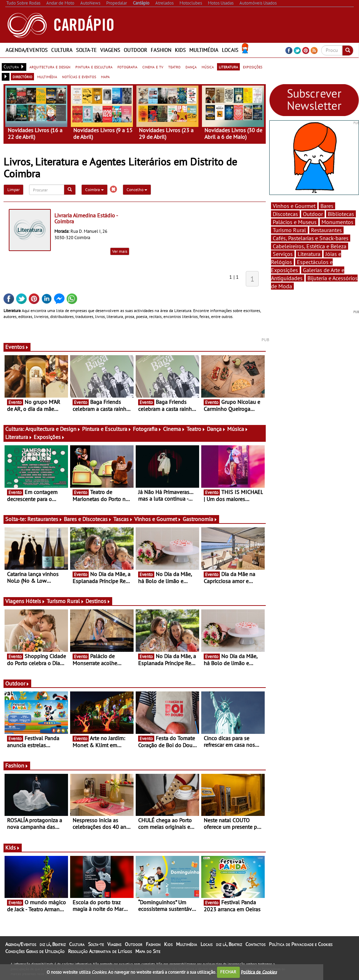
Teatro (196, 429)
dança (191, 67)
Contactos (255, 944)
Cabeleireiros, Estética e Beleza (310, 246)
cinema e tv (153, 67)
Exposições (49, 437)
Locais (230, 50)
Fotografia (147, 429)
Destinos (98, 601)
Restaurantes (45, 519)
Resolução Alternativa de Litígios (100, 951)
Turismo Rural (65, 601)
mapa (105, 76)
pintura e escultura (94, 67)
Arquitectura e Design (53, 429)
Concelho (137, 190)
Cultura (62, 50)
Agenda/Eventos (27, 50)
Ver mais (120, 251)
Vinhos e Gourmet (158, 519)
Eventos (17, 347)
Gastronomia (200, 519)
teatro (174, 67)
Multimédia (204, 50)
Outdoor (136, 50)
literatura (228, 67)
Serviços (283, 254)
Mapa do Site (148, 951)
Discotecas (285, 214)
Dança (216, 429)
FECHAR (228, 972)
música (208, 67)
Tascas (123, 519)
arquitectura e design (50, 67)
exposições (253, 67)
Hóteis (35, 601)
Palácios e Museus (295, 222)
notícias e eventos (79, 76)
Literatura (19, 437)
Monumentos (337, 222)
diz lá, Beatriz (53, 944)
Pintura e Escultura (107, 429)
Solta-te (86, 50)
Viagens (110, 50)
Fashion (161, 50)
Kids (180, 50)
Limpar (13, 190)
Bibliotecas (341, 214)
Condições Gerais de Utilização (35, 951)
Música (238, 429)
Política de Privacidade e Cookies (301, 944)
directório (22, 76)
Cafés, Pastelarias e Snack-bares (311, 238)
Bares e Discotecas (88, 519)
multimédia (47, 76)
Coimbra (94, 190)
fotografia (127, 67)
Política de (259, 972)
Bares (327, 206)
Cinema (174, 429)
